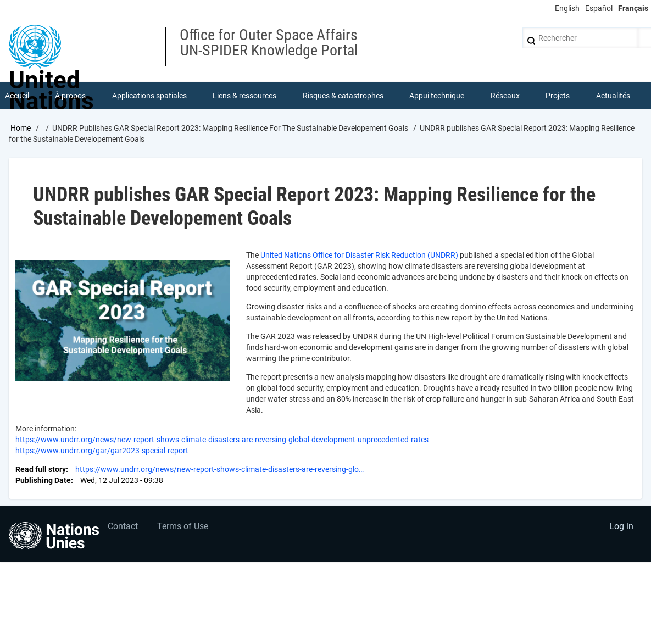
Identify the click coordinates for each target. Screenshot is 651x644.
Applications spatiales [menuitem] (149, 96)
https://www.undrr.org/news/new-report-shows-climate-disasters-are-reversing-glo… (219, 469)
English (567, 8)
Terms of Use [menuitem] (183, 526)
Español (599, 8)
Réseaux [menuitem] (505, 96)
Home (21, 128)
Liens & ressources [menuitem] (244, 96)
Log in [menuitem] (621, 526)
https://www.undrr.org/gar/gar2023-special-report (103, 451)
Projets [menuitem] (558, 96)
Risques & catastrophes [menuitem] (343, 96)
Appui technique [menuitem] (437, 96)
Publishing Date (43, 480)
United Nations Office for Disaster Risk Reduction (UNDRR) (359, 255)
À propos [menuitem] (70, 96)
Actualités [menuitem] (613, 96)
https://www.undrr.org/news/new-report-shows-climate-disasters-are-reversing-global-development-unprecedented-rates (222, 440)
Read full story (41, 469)
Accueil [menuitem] (17, 96)
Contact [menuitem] (123, 526)
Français (633, 8)
